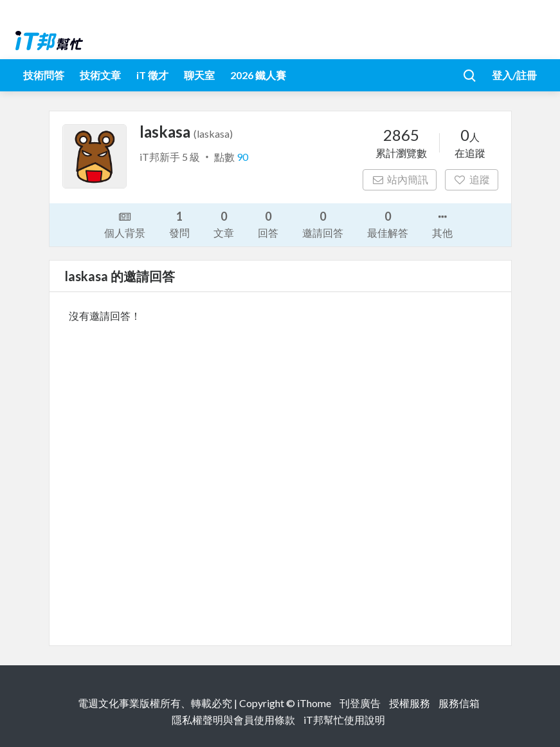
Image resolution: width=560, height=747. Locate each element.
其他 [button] (442, 224)
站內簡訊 (400, 179)
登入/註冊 (514, 75)
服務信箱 (459, 703)
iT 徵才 (152, 75)
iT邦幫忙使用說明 (344, 720)
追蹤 (472, 179)
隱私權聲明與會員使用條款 (233, 720)
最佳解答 (388, 224)
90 (242, 157)
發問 (179, 224)
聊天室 (199, 75)
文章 (224, 224)
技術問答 (44, 75)
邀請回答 (323, 224)
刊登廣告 (360, 703)
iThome (314, 703)
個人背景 (125, 224)
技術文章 (100, 75)
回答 (268, 224)
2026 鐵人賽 (258, 75)
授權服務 (410, 703)
